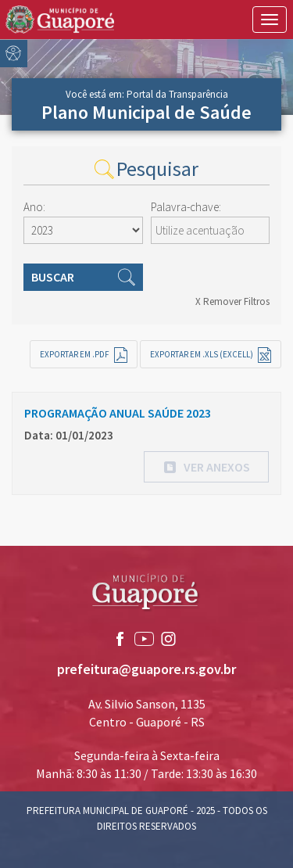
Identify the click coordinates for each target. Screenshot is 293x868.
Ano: (34, 207)
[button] (206, 467)
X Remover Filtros (232, 301)
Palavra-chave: (186, 207)
